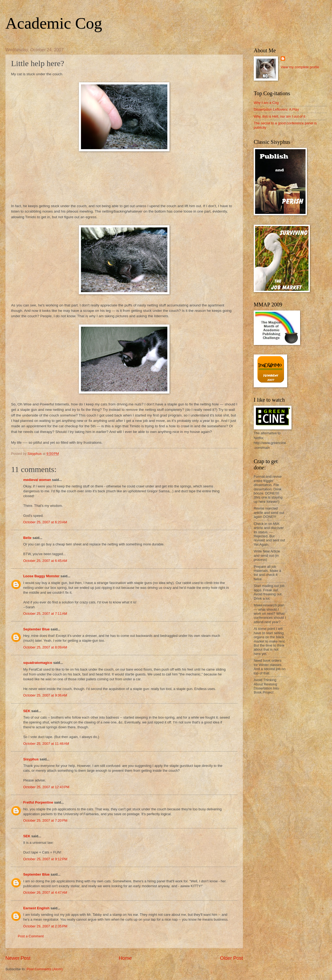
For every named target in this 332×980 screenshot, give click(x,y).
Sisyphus (31, 759)
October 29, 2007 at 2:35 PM (45, 926)
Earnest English (36, 908)
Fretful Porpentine (38, 802)
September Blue (36, 629)
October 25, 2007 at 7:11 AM (45, 614)
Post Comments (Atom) (45, 969)
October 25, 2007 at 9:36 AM (45, 695)
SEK (27, 711)
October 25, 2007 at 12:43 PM (46, 787)
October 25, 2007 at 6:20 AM (45, 522)
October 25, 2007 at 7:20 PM (45, 820)
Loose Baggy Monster (41, 576)
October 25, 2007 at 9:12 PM (45, 859)
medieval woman (37, 480)
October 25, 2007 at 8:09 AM (45, 647)
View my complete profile (300, 67)
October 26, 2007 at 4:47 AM (45, 892)
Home (125, 958)
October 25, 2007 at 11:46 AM (46, 744)
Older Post (231, 958)
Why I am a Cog (266, 103)
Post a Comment (31, 936)
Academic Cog (54, 23)
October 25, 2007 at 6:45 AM (45, 561)
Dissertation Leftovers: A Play (276, 109)
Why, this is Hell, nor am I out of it (280, 116)
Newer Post (18, 958)
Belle (27, 538)
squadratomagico (38, 663)
